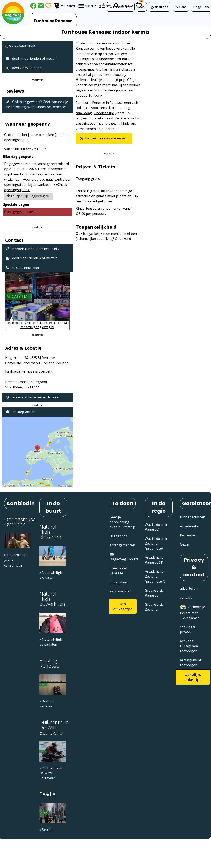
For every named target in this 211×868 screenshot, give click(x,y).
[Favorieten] (48, 6)
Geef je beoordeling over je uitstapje (123, 522)
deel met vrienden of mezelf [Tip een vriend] (32, 58)
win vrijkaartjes (123, 606)
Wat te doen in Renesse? (156, 527)
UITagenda (119, 536)
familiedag (84, 113)
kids (142, 7)
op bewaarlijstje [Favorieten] (20, 47)
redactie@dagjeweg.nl (37, 327)
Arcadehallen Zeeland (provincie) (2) (156, 576)
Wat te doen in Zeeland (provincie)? (156, 543)
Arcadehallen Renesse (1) (155, 560)
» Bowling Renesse (47, 704)
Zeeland (181, 7)
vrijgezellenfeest (101, 118)
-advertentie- (37, 80)
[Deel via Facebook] (33, 6)
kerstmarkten (121, 7)
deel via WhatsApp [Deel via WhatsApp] (24, 68)
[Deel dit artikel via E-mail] (41, 6)
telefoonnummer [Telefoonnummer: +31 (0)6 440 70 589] (23, 268)
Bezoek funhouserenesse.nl (104, 138)
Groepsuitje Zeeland (154, 607)
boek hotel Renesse (118, 571)
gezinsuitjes (159, 7)
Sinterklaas (119, 582)
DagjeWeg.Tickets (124, 557)
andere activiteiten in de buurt (33, 397)
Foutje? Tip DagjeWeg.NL (28, 196)
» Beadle (46, 830)
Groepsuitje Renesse (154, 593)
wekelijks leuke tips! (193, 677)
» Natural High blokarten (51, 575)
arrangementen (122, 545)
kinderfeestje (104, 113)
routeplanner (21, 412)
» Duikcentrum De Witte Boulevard (51, 773)
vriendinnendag (118, 108)
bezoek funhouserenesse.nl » (33, 249)
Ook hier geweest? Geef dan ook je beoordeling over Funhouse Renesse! (37, 104)
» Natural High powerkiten (51, 642)
